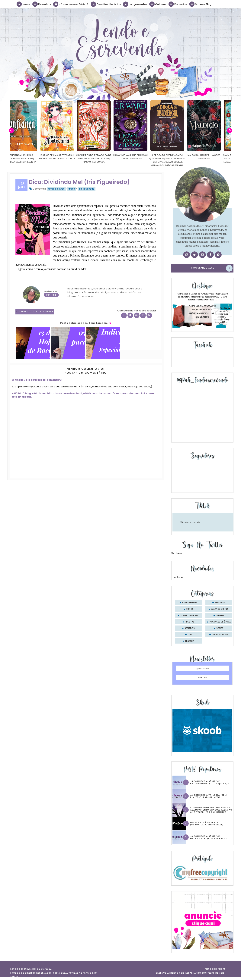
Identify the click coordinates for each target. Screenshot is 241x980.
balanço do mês (220, 609)
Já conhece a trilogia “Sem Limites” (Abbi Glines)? (209, 796)
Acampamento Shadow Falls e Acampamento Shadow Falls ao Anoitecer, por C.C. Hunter (211, 810)
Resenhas (42, 4)
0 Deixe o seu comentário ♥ (36, 312)
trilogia (190, 641)
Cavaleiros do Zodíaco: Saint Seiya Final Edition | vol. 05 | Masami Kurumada (102, 159)
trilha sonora (220, 635)
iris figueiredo (87, 189)
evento (220, 616)
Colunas (158, 4)
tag (190, 635)
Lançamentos (135, 4)
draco (72, 189)
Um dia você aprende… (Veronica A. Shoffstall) (207, 824)
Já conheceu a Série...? (71, 4)
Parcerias (178, 4)
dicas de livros (56, 189)
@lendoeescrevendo (190, 522)
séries (220, 628)
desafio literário (190, 616)
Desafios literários (106, 4)
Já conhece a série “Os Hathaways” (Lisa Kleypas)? (209, 837)
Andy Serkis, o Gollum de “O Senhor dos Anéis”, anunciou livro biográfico (202, 311)
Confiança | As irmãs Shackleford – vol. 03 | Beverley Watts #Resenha (29, 159)
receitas (190, 622)
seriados (190, 628)
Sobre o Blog (201, 4)
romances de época (220, 622)
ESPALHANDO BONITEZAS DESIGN (205, 973)
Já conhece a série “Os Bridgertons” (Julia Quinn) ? (210, 782)
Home (24, 4)
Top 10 (190, 609)
